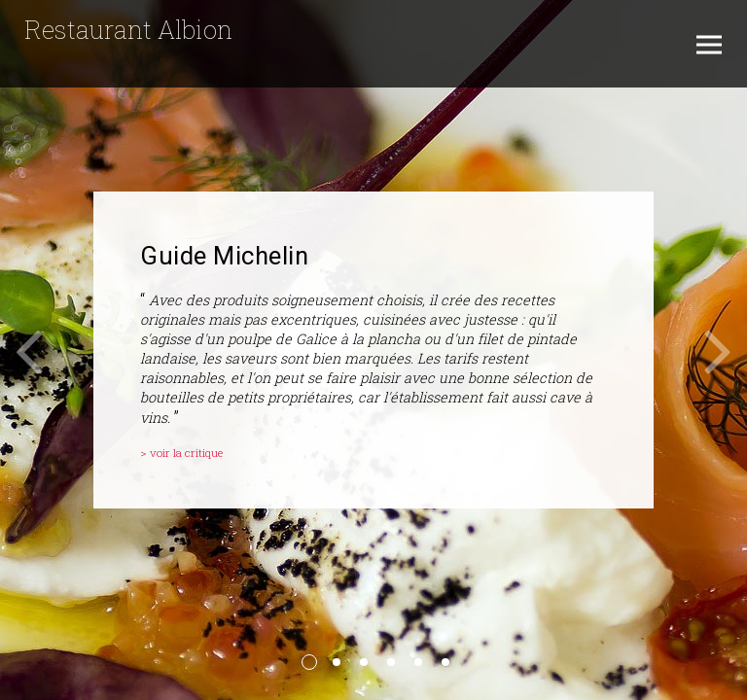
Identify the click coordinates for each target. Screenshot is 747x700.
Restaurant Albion (128, 29)
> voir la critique (181, 453)
